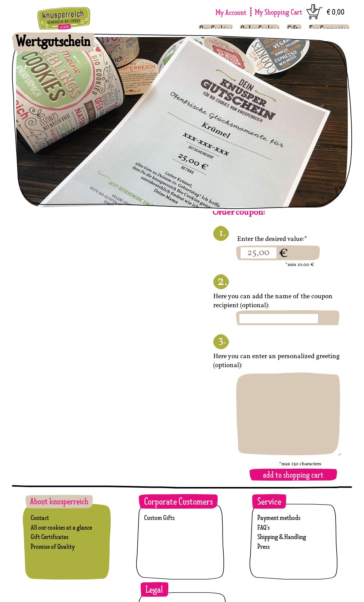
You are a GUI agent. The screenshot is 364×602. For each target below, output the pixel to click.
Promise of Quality (53, 546)
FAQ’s (264, 527)
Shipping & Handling (282, 537)
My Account (231, 12)
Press (264, 546)
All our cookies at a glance (61, 527)
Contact (40, 518)
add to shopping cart (293, 475)
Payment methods (279, 518)
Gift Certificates (50, 537)
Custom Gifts (159, 518)
